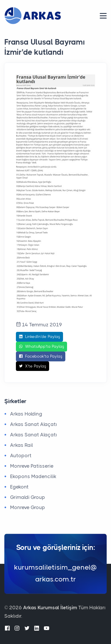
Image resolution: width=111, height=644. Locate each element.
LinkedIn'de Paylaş (39, 337)
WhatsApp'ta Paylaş (41, 347)
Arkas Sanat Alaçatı (34, 424)
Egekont (19, 487)
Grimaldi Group (28, 497)
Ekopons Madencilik (33, 476)
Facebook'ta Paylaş (41, 356)
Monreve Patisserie (32, 466)
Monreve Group (28, 507)
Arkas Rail (22, 445)
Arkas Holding (26, 414)
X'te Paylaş (33, 366)
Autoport (21, 455)
